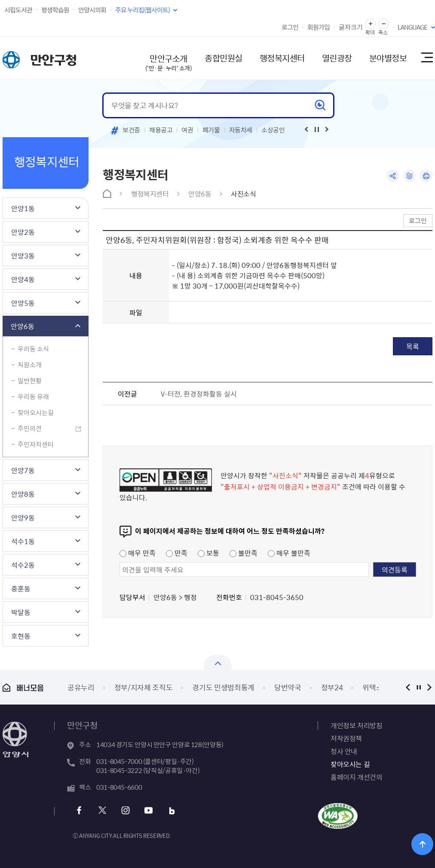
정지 (418, 687)
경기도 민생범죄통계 (223, 687)
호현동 (21, 636)
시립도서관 (18, 10)
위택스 (372, 687)
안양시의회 (92, 10)
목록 (413, 346)
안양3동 (23, 255)
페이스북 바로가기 (79, 811)
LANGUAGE (412, 27)
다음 (429, 687)
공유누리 (81, 687)
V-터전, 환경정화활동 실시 (199, 394)
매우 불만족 (289, 553)
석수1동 (23, 541)
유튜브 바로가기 (149, 811)
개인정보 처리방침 (356, 725)
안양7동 (23, 470)
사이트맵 (426, 58)
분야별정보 (388, 58)
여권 (187, 130)
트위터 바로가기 (102, 811)
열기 (218, 663)
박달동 (21, 612)
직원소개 (30, 365)
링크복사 (409, 176)
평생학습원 (55, 10)
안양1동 (23, 208)
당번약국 (288, 687)
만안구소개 (169, 62)
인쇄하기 (426, 176)
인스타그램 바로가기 (125, 811)
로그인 (290, 27)
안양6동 (23, 326)
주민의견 (30, 428)
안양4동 (23, 279)
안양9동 (23, 517)
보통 (208, 553)
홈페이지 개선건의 (356, 777)
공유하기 (393, 176)
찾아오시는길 (36, 412)
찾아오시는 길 (350, 764)
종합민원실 (224, 58)
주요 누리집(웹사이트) (142, 10)
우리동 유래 (33, 397)
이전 (408, 687)
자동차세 (241, 130)
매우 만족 (138, 553)
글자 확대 (371, 24)
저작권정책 (346, 738)
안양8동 (23, 494)
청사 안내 (344, 751)
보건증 (131, 130)
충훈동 (21, 588)
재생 (317, 129)
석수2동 (23, 565)
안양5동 (23, 303)
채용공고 (161, 130)
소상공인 (273, 130)
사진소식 (243, 194)
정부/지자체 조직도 (144, 687)
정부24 (332, 687)
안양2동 (23, 232)
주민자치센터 (36, 444)
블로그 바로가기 (172, 811)
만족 (177, 553)
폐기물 (211, 130)
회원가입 (319, 27)
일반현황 (30, 381)
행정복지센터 (282, 58)
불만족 (244, 553)
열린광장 (337, 58)
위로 (422, 844)
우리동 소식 (33, 349)
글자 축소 (383, 24)
